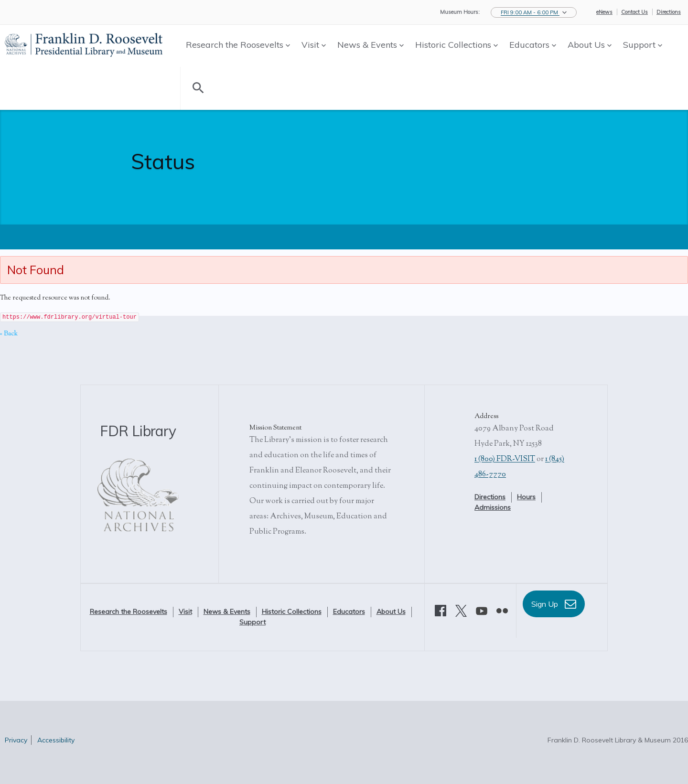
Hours (526, 497)
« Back (9, 334)
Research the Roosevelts (238, 45)
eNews (604, 12)
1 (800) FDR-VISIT (505, 459)
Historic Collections (457, 45)
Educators (533, 45)
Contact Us (634, 12)
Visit (314, 45)
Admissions (493, 507)
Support (643, 45)
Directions (669, 12)
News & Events (371, 45)
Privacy (16, 740)
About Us (590, 45)
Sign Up (554, 604)
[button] (534, 12)
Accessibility (56, 740)
